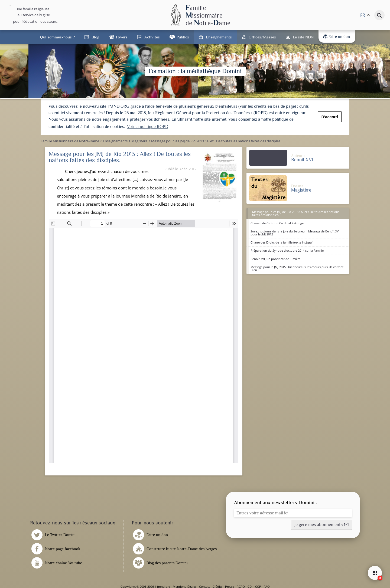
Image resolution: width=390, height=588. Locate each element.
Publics (183, 37)
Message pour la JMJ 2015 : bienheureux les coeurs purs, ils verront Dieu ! (297, 268)
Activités (152, 37)
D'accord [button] (330, 117)
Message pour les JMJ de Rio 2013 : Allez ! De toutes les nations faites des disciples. (296, 213)
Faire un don (336, 37)
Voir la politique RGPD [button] (148, 127)
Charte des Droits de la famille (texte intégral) (282, 242)
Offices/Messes (262, 37)
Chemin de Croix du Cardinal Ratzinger (278, 223)
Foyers (122, 37)
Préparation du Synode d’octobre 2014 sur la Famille (287, 250)
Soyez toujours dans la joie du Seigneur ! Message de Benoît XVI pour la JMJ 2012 (295, 233)
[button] (322, 525)
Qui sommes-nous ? (57, 37)
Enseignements (219, 37)
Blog (95, 37)
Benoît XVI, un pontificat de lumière (275, 259)
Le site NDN (303, 37)
